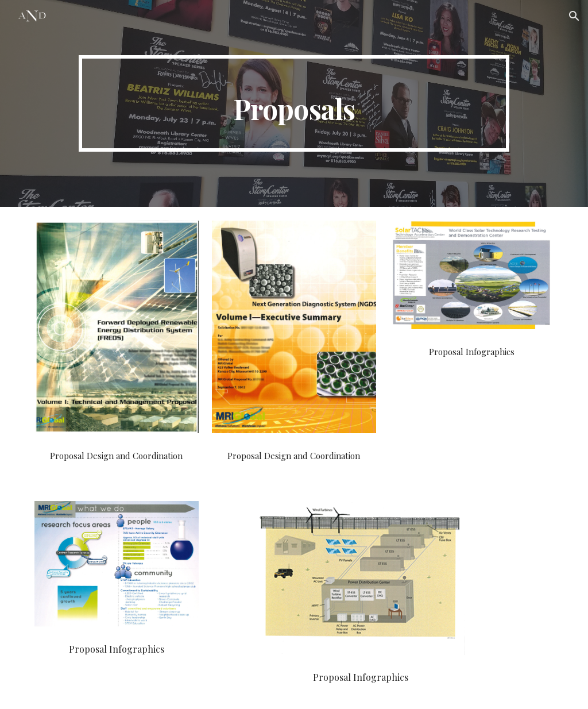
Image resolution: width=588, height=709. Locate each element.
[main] (294, 103)
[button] (574, 16)
